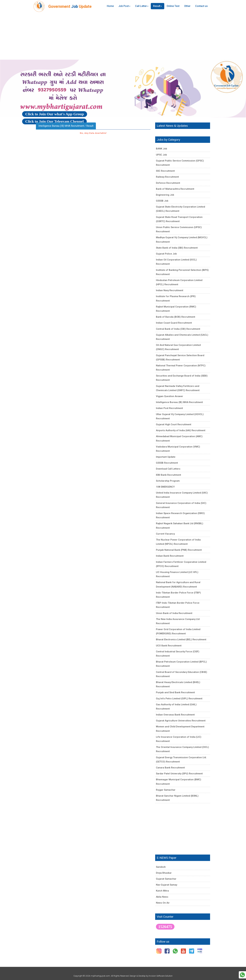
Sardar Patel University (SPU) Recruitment (179, 774)
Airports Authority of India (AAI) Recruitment (181, 430)
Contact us (201, 6)
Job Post (124, 6)
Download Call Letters (168, 469)
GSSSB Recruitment (167, 463)
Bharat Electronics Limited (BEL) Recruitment (181, 639)
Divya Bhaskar (164, 873)
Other (187, 6)
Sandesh (161, 867)
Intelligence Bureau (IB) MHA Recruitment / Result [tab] (66, 126)
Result (158, 6)
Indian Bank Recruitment (170, 556)
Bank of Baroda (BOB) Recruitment (176, 317)
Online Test (173, 6)
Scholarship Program (168, 481)
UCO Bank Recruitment (169, 646)
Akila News (162, 897)
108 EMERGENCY (165, 487)
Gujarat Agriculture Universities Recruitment (181, 721)
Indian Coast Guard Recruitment (174, 323)
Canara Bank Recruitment (170, 768)
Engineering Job (165, 195)
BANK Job (162, 149)
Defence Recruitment (168, 183)
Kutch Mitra (162, 891)
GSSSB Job (162, 201)
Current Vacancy (165, 534)
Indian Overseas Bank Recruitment (175, 715)
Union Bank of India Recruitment (174, 613)
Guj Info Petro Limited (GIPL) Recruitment (179, 699)
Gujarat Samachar (166, 879)
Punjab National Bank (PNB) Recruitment (179, 550)
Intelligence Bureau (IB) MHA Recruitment (179, 402)
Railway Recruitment (167, 177)
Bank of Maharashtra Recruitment (175, 189)
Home (110, 6)
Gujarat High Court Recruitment (174, 424)
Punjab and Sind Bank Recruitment (175, 692)
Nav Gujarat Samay (167, 885)
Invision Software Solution (161, 976)
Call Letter (142, 6)
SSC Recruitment (165, 171)
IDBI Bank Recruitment (168, 475)
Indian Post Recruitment (169, 408)
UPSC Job (161, 155)
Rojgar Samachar (166, 790)
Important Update (166, 457)
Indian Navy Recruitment (170, 290)
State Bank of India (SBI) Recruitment (177, 248)
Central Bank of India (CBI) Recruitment (178, 329)
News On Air (163, 903)
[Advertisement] (123, 36)
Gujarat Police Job (166, 254)
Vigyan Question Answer (170, 396)
